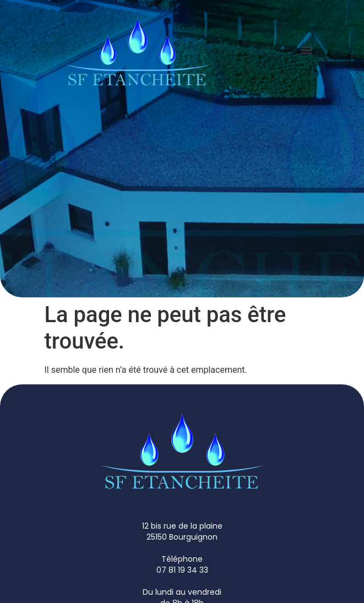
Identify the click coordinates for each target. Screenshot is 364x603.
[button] (307, 50)
